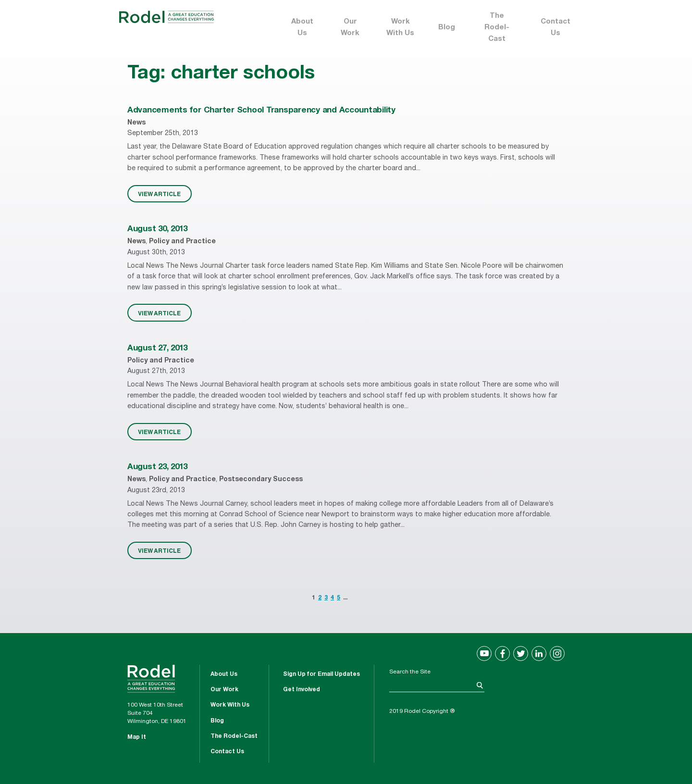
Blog (447, 28)
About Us (302, 28)
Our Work (350, 28)
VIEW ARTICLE (159, 194)
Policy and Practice (182, 242)
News (136, 123)
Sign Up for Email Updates (321, 674)
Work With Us (400, 28)
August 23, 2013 (157, 467)
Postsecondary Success (261, 480)
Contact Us (556, 28)
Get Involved (302, 690)
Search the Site (410, 672)
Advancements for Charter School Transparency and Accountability (261, 111)
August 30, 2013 (157, 230)
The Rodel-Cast (497, 28)
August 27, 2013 (157, 349)
